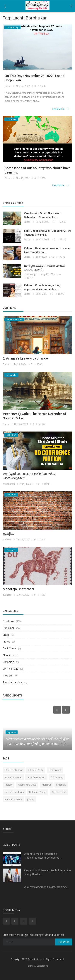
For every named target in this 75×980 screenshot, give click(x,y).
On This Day (11, 669)
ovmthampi (30, 274)
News (6, 641)
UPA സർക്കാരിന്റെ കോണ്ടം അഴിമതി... (46, 887)
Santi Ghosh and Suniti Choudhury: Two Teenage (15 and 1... (48, 233)
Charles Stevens (14, 770)
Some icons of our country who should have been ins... (37, 170)
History (9, 785)
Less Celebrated (36, 777)
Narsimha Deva (13, 799)
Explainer (9, 628)
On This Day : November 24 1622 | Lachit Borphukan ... (35, 78)
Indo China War (13, 777)
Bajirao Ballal (59, 792)
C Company (57, 777)
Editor (8, 86)
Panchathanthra (13, 682)
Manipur (46, 785)
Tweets (8, 675)
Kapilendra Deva (27, 785)
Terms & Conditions (37, 966)
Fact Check (10, 648)
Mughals (61, 785)
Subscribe (64, 942)
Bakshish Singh (38, 792)
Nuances (8, 655)
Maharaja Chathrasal (18, 589)
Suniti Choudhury (14, 792)
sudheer (7, 539)
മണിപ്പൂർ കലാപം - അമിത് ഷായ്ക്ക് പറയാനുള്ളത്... (45, 268)
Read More (61, 109)
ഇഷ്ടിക (8, 534)
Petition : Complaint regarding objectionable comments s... (42, 287)
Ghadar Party (36, 770)
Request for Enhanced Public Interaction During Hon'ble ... (47, 872)
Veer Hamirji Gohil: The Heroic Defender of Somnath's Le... (42, 215)
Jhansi (31, 799)
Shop (6, 635)
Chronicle (8, 662)
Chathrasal (55, 770)
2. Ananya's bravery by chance (25, 358)
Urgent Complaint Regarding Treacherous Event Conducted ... (43, 856)
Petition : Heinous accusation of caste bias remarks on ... (47, 250)
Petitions (8, 621)
